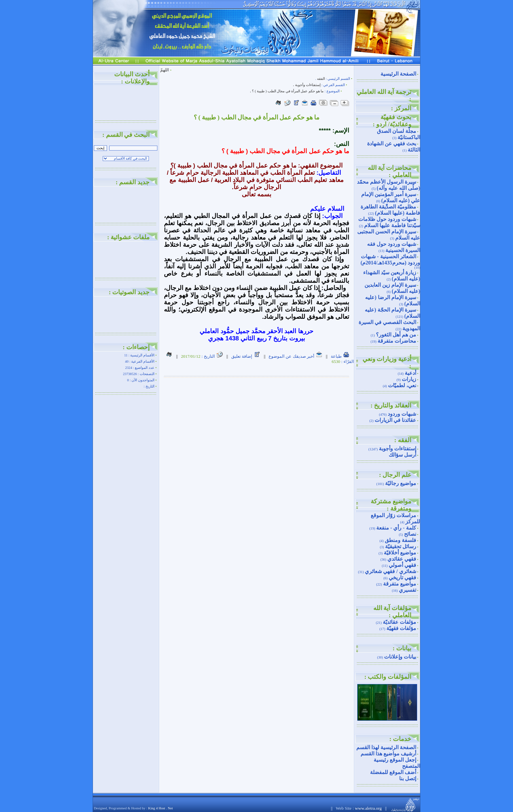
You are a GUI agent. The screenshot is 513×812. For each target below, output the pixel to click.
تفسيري (407, 590)
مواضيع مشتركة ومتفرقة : (391, 505)
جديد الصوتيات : (129, 292)
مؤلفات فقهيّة (401, 628)
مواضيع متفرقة (400, 584)
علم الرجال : (395, 475)
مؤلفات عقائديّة (399, 622)
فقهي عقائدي (402, 559)
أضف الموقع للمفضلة (393, 772)
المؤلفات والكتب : (388, 677)
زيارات (409, 379)
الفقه (321, 79)
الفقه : (403, 440)
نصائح (410, 534)
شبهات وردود (402, 414)
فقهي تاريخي (402, 577)
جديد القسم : (133, 182)
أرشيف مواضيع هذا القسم (388, 754)
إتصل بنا (408, 778)
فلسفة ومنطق (400, 540)
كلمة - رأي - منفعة (396, 528)
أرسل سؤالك (402, 455)
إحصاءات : (136, 347)
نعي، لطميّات (402, 385)
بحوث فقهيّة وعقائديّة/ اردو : (392, 121)
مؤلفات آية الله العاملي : (392, 612)
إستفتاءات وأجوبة (398, 449)
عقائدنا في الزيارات (395, 420)
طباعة (340, 356)
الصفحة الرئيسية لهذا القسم (386, 747)
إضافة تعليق (246, 356)
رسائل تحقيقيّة (401, 546)
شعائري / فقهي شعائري (390, 571)
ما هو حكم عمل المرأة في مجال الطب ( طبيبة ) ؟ (287, 91)
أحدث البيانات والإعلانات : (132, 78)
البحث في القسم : (126, 135)
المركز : (401, 108)
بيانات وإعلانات (400, 657)
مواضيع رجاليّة (401, 483)
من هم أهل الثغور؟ (396, 335)
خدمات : (400, 739)
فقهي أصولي (402, 565)
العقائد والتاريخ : (391, 405)
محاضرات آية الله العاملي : (389, 171)
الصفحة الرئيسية (398, 74)
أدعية (410, 373)
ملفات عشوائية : (128, 237)
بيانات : (402, 648)
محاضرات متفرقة (397, 341)
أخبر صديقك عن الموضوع (296, 356)
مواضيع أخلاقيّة (400, 553)
